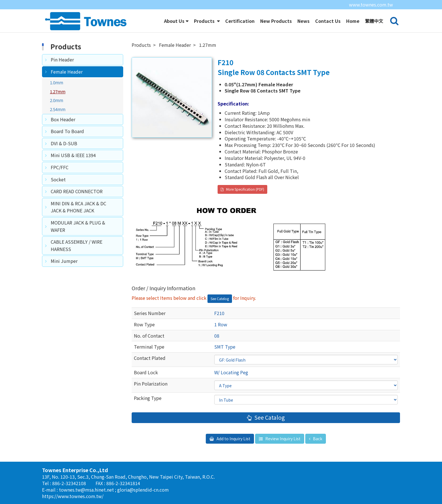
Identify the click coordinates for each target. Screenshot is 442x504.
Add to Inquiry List (233, 439)
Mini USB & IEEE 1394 (73, 155)
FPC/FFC (60, 167)
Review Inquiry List (282, 439)
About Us (174, 21)
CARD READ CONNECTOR (77, 191)
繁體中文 (374, 21)
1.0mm (57, 82)
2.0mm (57, 100)
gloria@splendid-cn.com (143, 490)
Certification (240, 21)
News (303, 21)
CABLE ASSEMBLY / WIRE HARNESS (77, 245)
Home (353, 21)
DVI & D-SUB (64, 143)
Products (205, 21)
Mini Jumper (64, 261)
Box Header (63, 119)
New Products (276, 21)
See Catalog (269, 417)
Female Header (67, 72)
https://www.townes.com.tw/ (73, 496)
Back (317, 439)
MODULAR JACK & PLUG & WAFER (78, 226)
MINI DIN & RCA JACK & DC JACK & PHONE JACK (79, 207)
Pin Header (62, 60)
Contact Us (328, 21)
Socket (58, 179)
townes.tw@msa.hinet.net (87, 490)
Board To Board (67, 131)
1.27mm (58, 91)
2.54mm (58, 109)
